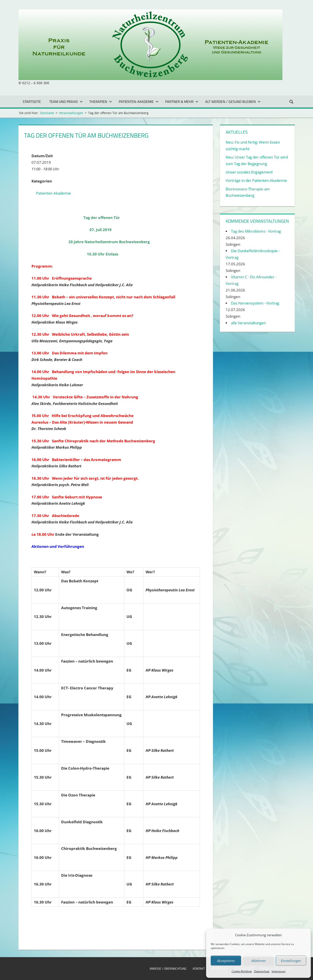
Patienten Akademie (53, 193)
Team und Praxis (66, 102)
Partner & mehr (182, 102)
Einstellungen (291, 961)
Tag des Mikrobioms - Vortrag (256, 231)
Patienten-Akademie (139, 102)
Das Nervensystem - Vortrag (255, 303)
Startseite (32, 102)
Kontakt (199, 968)
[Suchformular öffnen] (291, 101)
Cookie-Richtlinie (242, 971)
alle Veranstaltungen (248, 323)
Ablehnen (259, 961)
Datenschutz (262, 971)
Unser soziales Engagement (249, 172)
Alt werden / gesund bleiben (233, 102)
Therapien (101, 102)
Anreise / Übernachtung (168, 968)
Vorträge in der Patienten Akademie (256, 180)
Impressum (279, 971)
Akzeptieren (226, 961)
